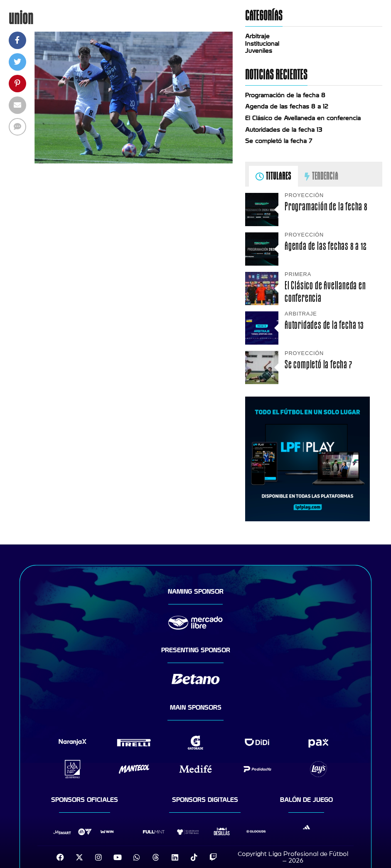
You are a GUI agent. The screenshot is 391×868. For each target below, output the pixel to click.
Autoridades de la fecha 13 (284, 130)
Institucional (262, 44)
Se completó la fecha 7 (279, 141)
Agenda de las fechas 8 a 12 (287, 106)
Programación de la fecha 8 (285, 95)
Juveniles (259, 51)
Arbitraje (257, 36)
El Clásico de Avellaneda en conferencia (303, 118)
